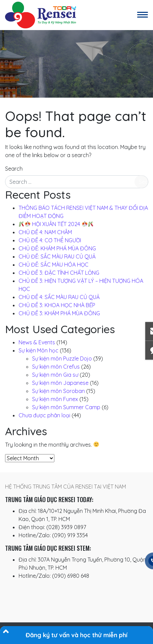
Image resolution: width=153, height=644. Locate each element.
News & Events (37, 342)
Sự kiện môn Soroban (58, 391)
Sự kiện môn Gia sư (55, 375)
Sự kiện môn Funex (55, 399)
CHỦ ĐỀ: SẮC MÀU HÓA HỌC (54, 265)
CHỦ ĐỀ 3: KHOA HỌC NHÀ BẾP (57, 305)
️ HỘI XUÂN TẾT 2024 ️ (56, 224)
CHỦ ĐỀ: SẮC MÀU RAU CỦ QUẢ (57, 256)
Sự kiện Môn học (39, 350)
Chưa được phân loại (44, 415)
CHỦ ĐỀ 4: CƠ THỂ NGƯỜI (50, 240)
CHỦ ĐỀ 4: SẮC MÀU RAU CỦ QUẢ (59, 297)
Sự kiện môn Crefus (56, 367)
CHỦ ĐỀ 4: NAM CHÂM (45, 232)
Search (14, 169)
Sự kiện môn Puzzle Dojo (62, 358)
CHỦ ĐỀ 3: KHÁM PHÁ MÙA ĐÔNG (59, 313)
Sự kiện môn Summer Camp (66, 407)
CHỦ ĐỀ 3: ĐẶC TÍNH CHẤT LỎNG (59, 273)
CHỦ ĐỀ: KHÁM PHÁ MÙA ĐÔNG (57, 248)
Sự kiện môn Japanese (60, 383)
